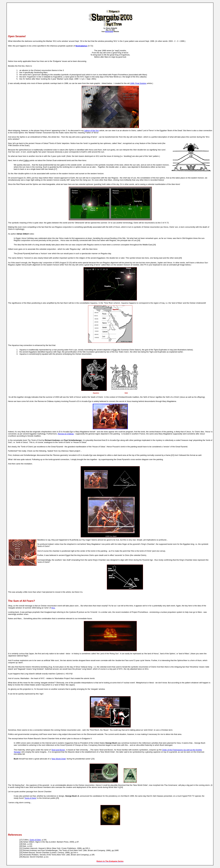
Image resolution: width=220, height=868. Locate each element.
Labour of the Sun (91, 130)
